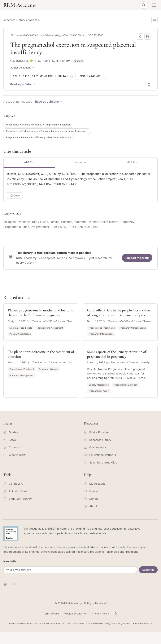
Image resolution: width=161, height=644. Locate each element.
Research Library (14, 20)
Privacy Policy (100, 614)
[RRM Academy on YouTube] (14, 584)
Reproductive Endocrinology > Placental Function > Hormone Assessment (47, 131)
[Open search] (144, 5)
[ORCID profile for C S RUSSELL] (31, 61)
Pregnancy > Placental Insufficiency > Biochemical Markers (39, 137)
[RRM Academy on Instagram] (5, 584)
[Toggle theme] (116, 614)
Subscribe (148, 570)
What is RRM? (15, 455)
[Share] (140, 36)
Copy (15, 196)
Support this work (137, 258)
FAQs (10, 440)
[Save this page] (155, 20)
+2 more (78, 61)
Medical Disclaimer (75, 614)
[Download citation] (148, 36)
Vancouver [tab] (81, 162)
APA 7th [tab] (29, 162)
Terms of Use (51, 614)
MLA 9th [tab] (132, 162)
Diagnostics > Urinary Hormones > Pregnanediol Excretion (38, 125)
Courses (12, 447)
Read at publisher (23, 84)
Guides (11, 432)
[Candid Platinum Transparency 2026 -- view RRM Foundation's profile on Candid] (11, 534)
